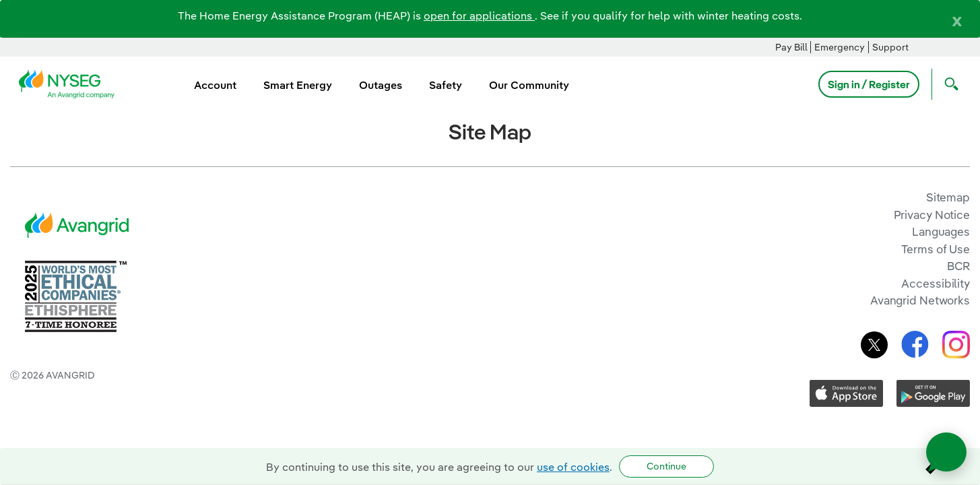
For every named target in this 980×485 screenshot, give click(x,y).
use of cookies (573, 467)
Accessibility (936, 283)
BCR (958, 266)
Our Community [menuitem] (529, 85)
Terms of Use (936, 249)
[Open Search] (948, 84)
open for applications (479, 15)
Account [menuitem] (215, 85)
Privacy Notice (932, 215)
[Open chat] (946, 452)
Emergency (840, 47)
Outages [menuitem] (381, 85)
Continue (666, 466)
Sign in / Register (869, 84)
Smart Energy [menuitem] (298, 85)
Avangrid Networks (920, 300)
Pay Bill (791, 47)
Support (890, 47)
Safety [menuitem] (446, 85)
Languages (941, 231)
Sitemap (948, 197)
